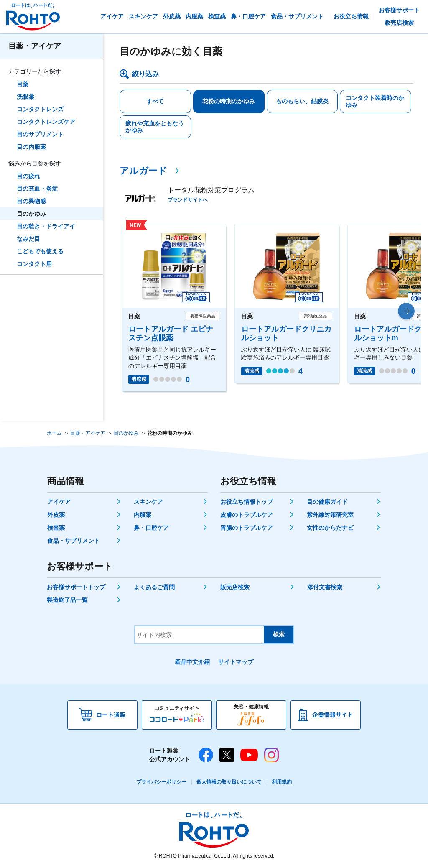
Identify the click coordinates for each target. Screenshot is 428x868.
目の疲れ (28, 176)
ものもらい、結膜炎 (302, 101)
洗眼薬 (25, 97)
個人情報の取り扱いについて (229, 782)
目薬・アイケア (35, 46)
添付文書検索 (325, 587)
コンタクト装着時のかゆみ (375, 101)
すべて (155, 101)
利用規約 (282, 782)
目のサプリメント (40, 134)
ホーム (54, 433)
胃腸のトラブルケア (247, 528)
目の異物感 (31, 201)
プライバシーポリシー (161, 782)
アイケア (59, 502)
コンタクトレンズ (40, 109)
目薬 (23, 84)
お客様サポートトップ (76, 587)
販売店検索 (235, 587)
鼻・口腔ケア (151, 528)
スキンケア (148, 502)
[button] (406, 311)
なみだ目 (28, 239)
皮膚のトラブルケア (247, 515)
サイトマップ (236, 662)
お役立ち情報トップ (247, 502)
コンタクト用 (34, 264)
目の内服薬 (31, 147)
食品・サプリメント (74, 541)
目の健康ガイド (327, 502)
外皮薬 (56, 515)
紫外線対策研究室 (330, 515)
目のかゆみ (31, 214)
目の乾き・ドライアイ (46, 226)
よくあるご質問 (154, 587)
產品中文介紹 (192, 662)
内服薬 (143, 515)
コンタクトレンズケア (46, 122)
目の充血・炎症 (37, 189)
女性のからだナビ (330, 528)
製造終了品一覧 (67, 600)
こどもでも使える (40, 251)
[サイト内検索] (199, 635)
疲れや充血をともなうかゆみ (155, 127)
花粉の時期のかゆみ (229, 101)
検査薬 (56, 528)
